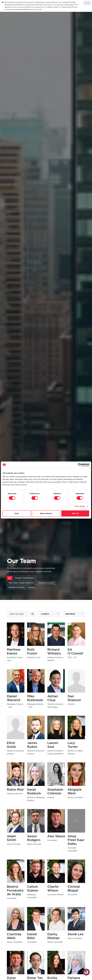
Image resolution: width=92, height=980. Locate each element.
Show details (80, 506)
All (10, 578)
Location (45, 614)
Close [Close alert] (87, 3)
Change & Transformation (25, 578)
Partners (32, 587)
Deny (17, 513)
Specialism (70, 614)
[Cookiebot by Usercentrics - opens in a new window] (80, 465)
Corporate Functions (46, 583)
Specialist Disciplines (17, 587)
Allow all (75, 513)
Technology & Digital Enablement (21, 583)
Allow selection (46, 513)
